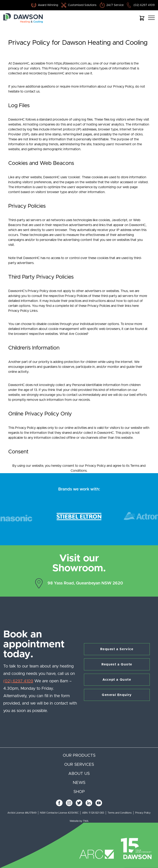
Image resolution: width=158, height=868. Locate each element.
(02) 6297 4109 (144, 5)
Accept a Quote (117, 680)
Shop (79, 792)
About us (79, 774)
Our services (79, 765)
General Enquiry (117, 695)
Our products (79, 755)
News (79, 783)
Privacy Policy (143, 813)
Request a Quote (117, 664)
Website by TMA (79, 821)
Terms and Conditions (120, 813)
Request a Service (117, 649)
